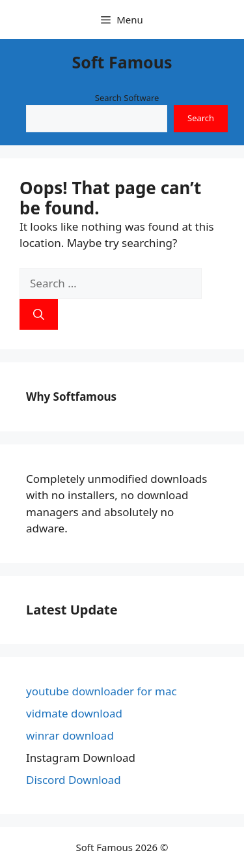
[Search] (39, 315)
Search (201, 118)
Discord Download (74, 780)
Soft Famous (122, 62)
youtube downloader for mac (102, 691)
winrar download (70, 735)
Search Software (127, 98)
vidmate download (74, 713)
